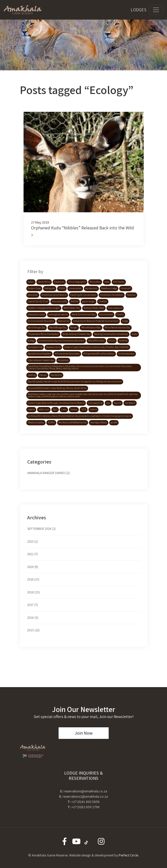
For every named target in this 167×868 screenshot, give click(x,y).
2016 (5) (33, 618)
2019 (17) (33, 579)
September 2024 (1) (41, 529)
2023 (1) (33, 542)
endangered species (58, 315)
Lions (64, 410)
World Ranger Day (37, 328)
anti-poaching (95, 403)
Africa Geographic (77, 282)
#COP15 (51, 423)
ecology (31, 341)
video (107, 282)
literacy (43, 375)
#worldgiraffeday (99, 423)
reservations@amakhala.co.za (85, 791)
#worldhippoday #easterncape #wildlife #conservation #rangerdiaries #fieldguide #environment (75, 382)
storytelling (56, 375)
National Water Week (94, 308)
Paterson (131, 295)
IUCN (84, 410)
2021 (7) (33, 554)
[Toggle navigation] (156, 10)
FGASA (62, 288)
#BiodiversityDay (36, 423)
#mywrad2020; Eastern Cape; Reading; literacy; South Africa (57, 388)
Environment (106, 315)
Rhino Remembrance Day (117, 328)
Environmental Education (41, 321)
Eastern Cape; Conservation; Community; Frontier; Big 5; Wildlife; (97, 347)
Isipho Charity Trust (38, 301)
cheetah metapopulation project (44, 308)
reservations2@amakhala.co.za (85, 796)
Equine (118, 403)
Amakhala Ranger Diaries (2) (49, 473)
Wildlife (74, 301)
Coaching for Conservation (83, 295)
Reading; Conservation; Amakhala (111, 334)
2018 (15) (34, 592)
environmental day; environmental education (61, 341)
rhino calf (126, 288)
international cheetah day (41, 360)
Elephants (59, 282)
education (33, 295)
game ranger (89, 301)
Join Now (84, 733)
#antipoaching (35, 347)
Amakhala (63, 360)
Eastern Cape (34, 288)
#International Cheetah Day (76, 334)
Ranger (74, 328)
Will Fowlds (119, 282)
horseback (130, 403)
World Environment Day (84, 315)
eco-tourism (91, 288)
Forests (120, 315)
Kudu (135, 334)
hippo (125, 321)
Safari (31, 282)
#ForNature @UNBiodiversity (73, 423)
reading (32, 375)
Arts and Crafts (59, 301)
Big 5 (55, 410)
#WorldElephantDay (91, 328)
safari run (44, 410)
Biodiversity (64, 321)
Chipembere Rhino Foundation (43, 334)
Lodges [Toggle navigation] (139, 10)
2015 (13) (33, 630)
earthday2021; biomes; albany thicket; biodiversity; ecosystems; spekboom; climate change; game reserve (80, 416)
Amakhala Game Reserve (54, 295)
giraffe (114, 423)
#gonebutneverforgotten (39, 354)
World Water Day (72, 308)
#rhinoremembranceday (67, 354)
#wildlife (123, 341)
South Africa (44, 282)
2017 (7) (33, 605)
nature (93, 410)
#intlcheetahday (126, 354)
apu (108, 403)
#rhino (112, 341)
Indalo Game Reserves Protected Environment (96, 321)
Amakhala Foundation (112, 295)
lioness (74, 410)
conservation (75, 288)
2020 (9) (33, 567)
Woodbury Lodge (109, 288)
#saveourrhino (53, 347)
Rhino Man (95, 282)
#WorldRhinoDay (96, 341)
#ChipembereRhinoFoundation (99, 354)
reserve (31, 410)
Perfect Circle (128, 855)
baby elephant (115, 308)
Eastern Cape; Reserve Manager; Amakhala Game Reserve (56, 403)
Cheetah (103, 301)
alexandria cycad (36, 315)
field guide (50, 288)
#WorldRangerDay (58, 328)
